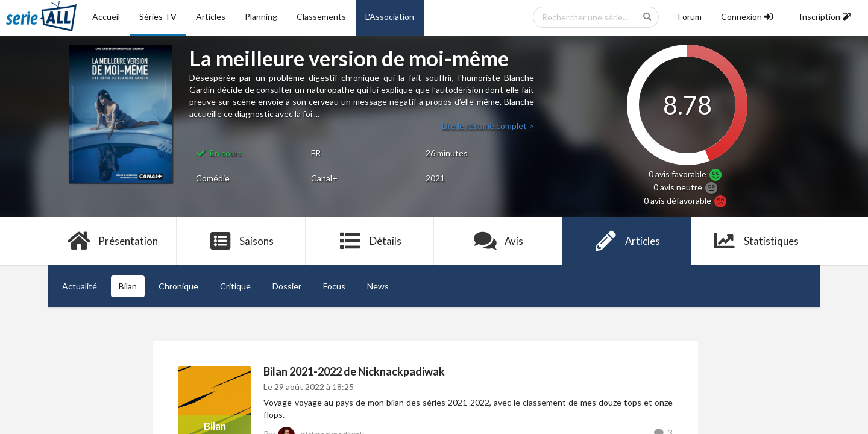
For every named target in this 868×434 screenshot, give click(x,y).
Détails (370, 241)
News (378, 286)
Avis (498, 241)
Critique (235, 286)
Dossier (287, 286)
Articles (211, 17)
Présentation (112, 241)
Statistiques (756, 241)
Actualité (80, 286)
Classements (321, 17)
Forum (690, 17)
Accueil (106, 17)
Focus (334, 286)
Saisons (241, 241)
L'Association (390, 17)
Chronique (178, 286)
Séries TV (158, 17)
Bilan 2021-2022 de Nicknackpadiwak (354, 371)
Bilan (128, 286)
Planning (261, 17)
